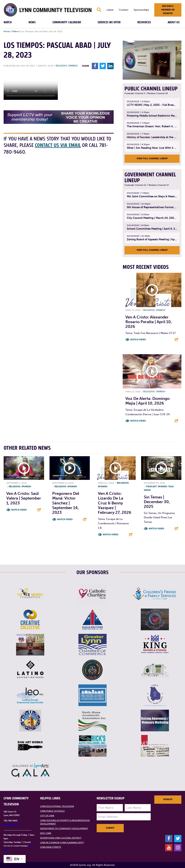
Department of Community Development (64, 828)
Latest (110, 10)
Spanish (73, 66)
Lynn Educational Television (57, 806)
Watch (8, 22)
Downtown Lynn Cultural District (61, 838)
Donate (168, 799)
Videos (15, 31)
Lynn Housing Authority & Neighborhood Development (65, 822)
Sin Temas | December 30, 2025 (157, 502)
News (32, 22)
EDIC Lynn (46, 833)
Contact (124, 10)
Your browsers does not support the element (31, 86)
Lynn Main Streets (51, 847)
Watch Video (138, 340)
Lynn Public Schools (52, 811)
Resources (144, 22)
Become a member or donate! (168, 10)
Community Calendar (67, 22)
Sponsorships (141, 10)
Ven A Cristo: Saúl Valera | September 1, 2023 (24, 498)
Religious (61, 66)
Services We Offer (109, 22)
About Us (174, 22)
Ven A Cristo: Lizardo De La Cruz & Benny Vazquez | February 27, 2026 (115, 503)
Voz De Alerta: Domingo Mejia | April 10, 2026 (148, 401)
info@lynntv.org (12, 824)
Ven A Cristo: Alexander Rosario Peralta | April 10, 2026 (149, 322)
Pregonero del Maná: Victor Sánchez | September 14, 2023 (66, 503)
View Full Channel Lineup (152, 159)
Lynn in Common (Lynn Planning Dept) (62, 843)
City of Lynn (47, 816)
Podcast (151, 487)
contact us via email (58, 145)
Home (7, 31)
